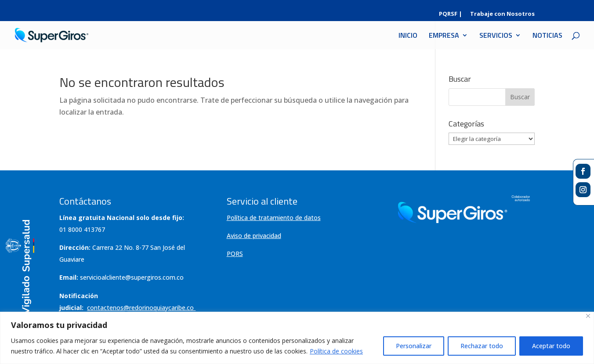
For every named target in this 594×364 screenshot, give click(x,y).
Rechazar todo (482, 346)
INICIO (408, 36)
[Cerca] (588, 316)
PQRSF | (451, 14)
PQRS (235, 254)
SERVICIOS (496, 36)
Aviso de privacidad (254, 236)
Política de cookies (336, 351)
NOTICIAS (547, 36)
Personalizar (414, 346)
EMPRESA (444, 36)
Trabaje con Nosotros (502, 14)
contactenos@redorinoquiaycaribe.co (141, 308)
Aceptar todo (551, 346)
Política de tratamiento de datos (274, 218)
